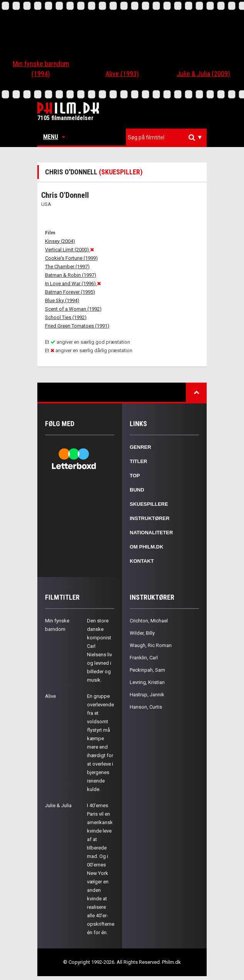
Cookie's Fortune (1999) (71, 258)
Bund (137, 490)
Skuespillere (149, 504)
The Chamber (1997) (67, 267)
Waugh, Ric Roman (151, 645)
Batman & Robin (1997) (71, 275)
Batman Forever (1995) (70, 292)
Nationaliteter (151, 533)
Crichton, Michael (149, 621)
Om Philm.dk (146, 547)
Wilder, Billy (142, 633)
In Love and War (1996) (73, 283)
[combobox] (166, 138)
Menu (54, 137)
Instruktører (150, 518)
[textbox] (168, 137)
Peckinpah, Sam (147, 670)
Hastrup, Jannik (147, 695)
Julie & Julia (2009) (203, 74)
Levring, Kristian (147, 682)
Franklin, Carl (144, 658)
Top (135, 476)
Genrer (140, 447)
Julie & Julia (58, 805)
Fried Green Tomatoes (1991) (77, 326)
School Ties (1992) (66, 317)
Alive (50, 696)
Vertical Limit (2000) (69, 250)
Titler (139, 461)
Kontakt (142, 561)
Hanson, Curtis (146, 707)
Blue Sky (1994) (62, 300)
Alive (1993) (122, 74)
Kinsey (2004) (60, 241)
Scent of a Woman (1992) (73, 309)
